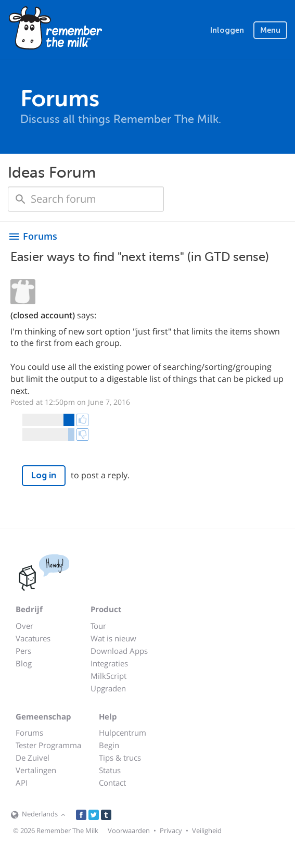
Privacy (171, 830)
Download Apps (119, 651)
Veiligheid (207, 830)
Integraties (109, 663)
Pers (23, 651)
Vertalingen (36, 770)
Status (110, 770)
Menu (270, 30)
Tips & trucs (120, 758)
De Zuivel (33, 758)
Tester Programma (48, 745)
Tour (98, 626)
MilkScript (108, 676)
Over (24, 626)
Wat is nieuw (113, 638)
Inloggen (227, 30)
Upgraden (108, 688)
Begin (109, 745)
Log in (44, 475)
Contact (112, 783)
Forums (29, 733)
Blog (24, 663)
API (22, 783)
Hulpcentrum (123, 733)
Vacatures (33, 638)
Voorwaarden (129, 830)
